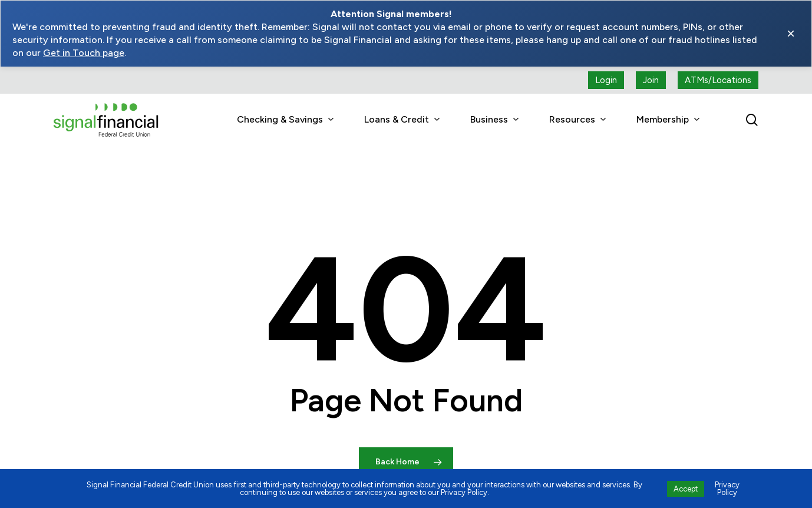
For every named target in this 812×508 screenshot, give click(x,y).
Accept (686, 489)
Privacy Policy (727, 489)
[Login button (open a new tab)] (606, 80)
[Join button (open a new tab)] (651, 80)
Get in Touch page (84, 53)
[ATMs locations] (718, 80)
